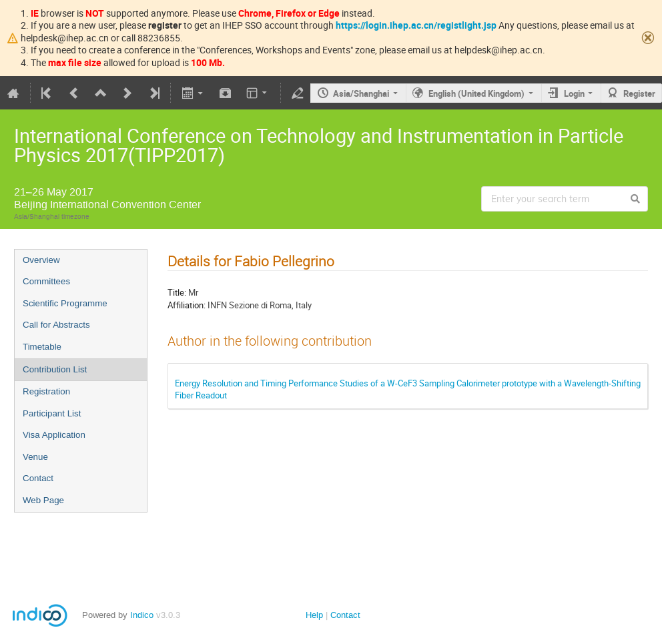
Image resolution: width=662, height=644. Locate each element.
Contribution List (55, 369)
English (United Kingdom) (476, 93)
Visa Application (54, 435)
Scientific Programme (65, 303)
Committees (46, 281)
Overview (41, 260)
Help (314, 615)
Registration (46, 391)
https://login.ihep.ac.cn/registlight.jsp (416, 25)
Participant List (52, 413)
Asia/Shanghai (361, 93)
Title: (177, 292)
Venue (35, 457)
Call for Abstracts (56, 325)
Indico (142, 615)
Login (574, 93)
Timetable (42, 347)
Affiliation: (187, 305)
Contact (38, 478)
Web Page (43, 500)
